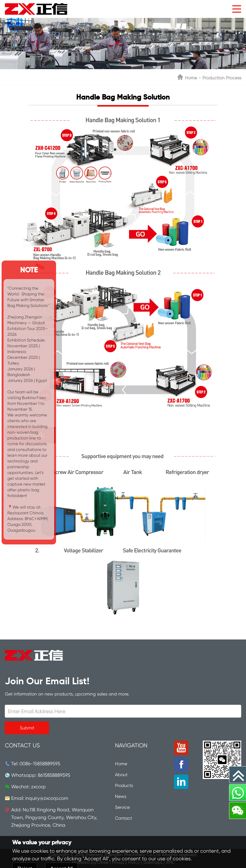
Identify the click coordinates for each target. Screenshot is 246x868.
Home (191, 78)
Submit (27, 728)
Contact (123, 818)
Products (124, 785)
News (121, 796)
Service (122, 807)
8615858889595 (54, 775)
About (121, 775)
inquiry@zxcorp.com (47, 798)
